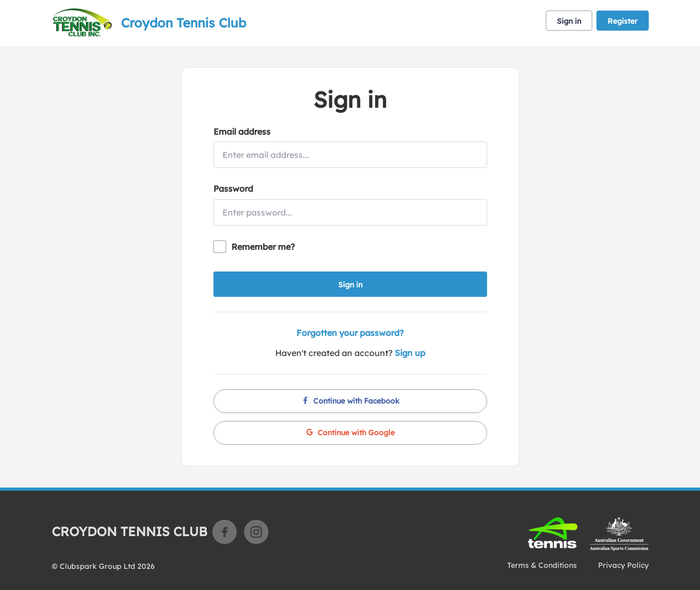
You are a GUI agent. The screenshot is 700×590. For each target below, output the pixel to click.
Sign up (410, 353)
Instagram (256, 532)
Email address (242, 132)
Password (233, 189)
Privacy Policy (623, 565)
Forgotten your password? (350, 333)
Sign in (569, 21)
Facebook (225, 532)
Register (623, 21)
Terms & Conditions (542, 565)
